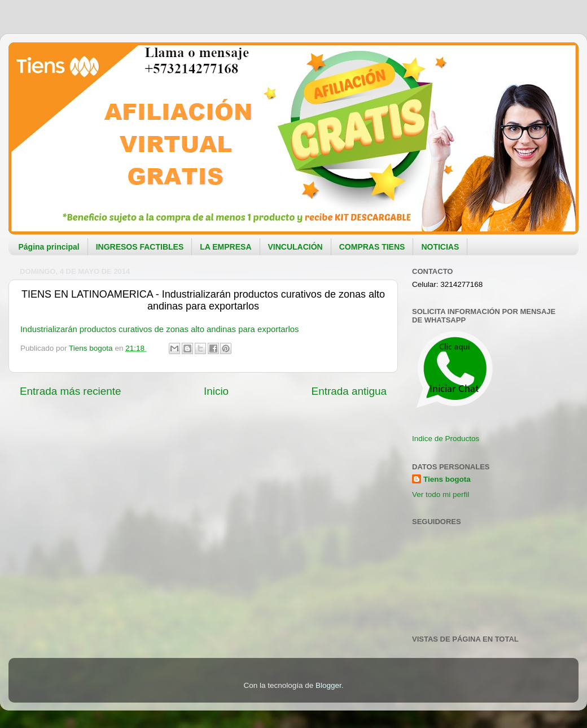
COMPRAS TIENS (372, 247)
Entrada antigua (349, 391)
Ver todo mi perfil (441, 494)
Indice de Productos (446, 439)
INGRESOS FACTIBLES (140, 247)
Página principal (49, 247)
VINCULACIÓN (295, 247)
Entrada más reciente (71, 391)
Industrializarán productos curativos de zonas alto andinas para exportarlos (159, 329)
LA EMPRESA (225, 247)
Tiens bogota (447, 479)
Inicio (216, 391)
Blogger (328, 685)
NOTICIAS (440, 247)
